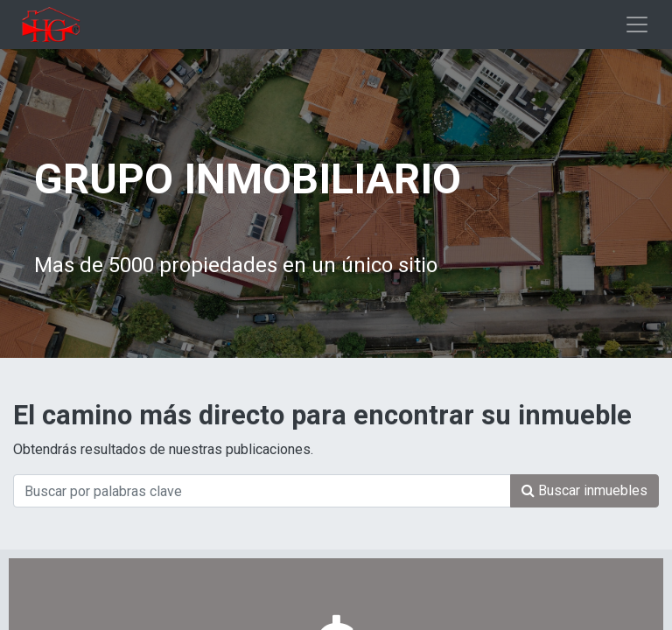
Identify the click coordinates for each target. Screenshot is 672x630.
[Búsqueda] (584, 491)
